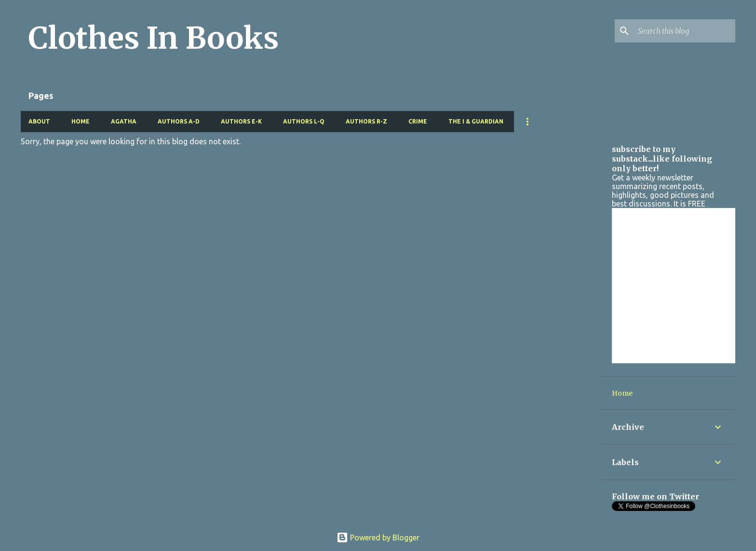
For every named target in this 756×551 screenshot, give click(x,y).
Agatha (124, 121)
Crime (418, 121)
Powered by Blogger (378, 537)
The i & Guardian (476, 121)
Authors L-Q (304, 121)
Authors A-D (179, 121)
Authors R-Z (366, 121)
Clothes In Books (154, 38)
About (39, 121)
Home (81, 121)
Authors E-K (241, 121)
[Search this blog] (685, 31)
